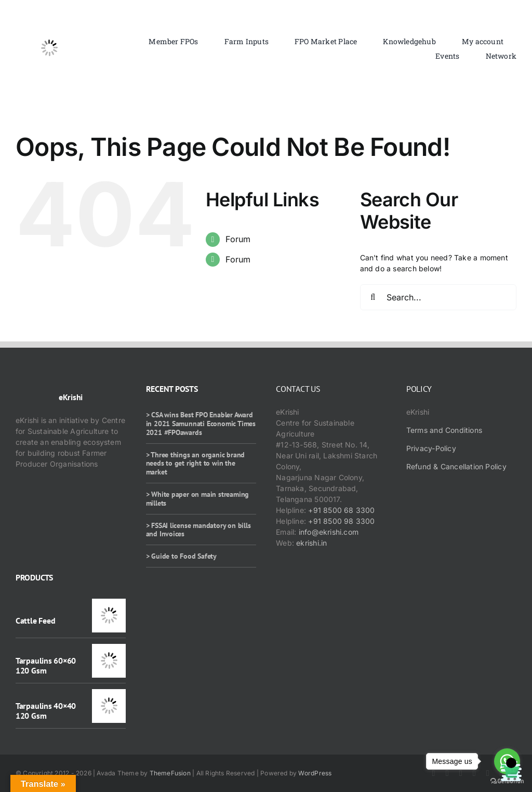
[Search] (373, 297)
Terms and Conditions (444, 430)
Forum (238, 239)
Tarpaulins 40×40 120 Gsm (46, 711)
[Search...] (438, 297)
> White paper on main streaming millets (198, 499)
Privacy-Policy (431, 448)
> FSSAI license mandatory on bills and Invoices (198, 530)
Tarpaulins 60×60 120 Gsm (46, 665)
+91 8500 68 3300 (341, 510)
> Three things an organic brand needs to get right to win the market (196, 464)
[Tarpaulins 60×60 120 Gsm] (109, 649)
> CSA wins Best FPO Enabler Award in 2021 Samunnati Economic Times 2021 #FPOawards (201, 424)
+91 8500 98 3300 (341, 521)
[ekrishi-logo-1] (49, 17)
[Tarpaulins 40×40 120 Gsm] (109, 695)
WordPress (315, 773)
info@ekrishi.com (329, 532)
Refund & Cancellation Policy (456, 466)
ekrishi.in (311, 543)
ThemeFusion (170, 773)
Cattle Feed (35, 621)
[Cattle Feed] (109, 604)
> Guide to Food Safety (181, 556)
